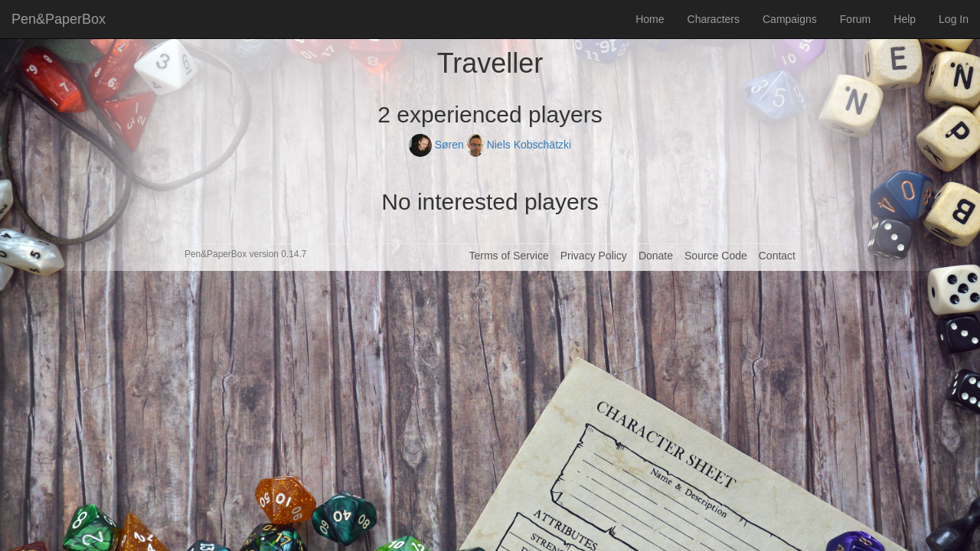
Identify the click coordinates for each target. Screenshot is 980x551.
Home (650, 19)
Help (905, 19)
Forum (855, 19)
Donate (656, 256)
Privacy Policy (594, 256)
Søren (438, 145)
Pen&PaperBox (59, 19)
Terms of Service (508, 256)
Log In (954, 19)
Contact (777, 256)
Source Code (716, 256)
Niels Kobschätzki (519, 145)
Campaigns (790, 19)
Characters (714, 19)
